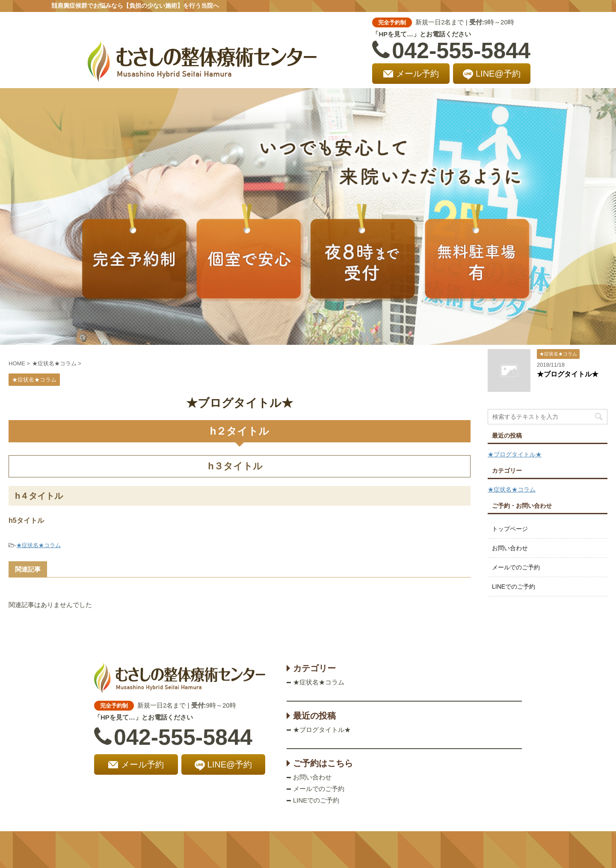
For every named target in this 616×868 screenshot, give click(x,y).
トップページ (510, 529)
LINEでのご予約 (514, 587)
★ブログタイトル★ (568, 374)
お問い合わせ (510, 548)
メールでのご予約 (516, 567)
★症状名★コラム (38, 545)
